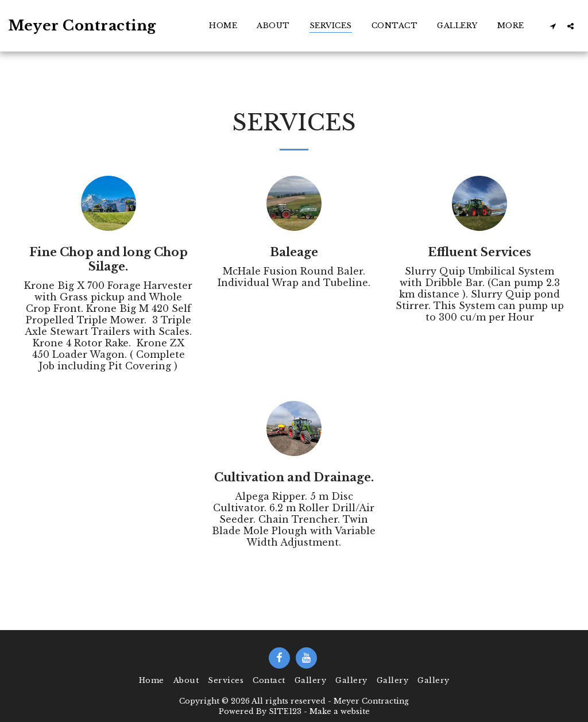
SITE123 (285, 711)
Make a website (340, 711)
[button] (553, 26)
